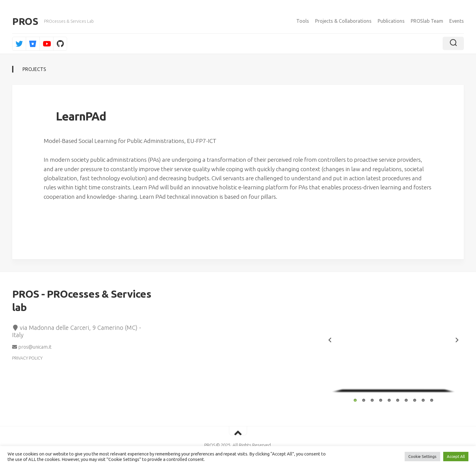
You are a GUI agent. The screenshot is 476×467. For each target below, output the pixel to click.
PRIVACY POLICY (27, 358)
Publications (391, 21)
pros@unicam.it (32, 347)
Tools (303, 21)
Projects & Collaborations (343, 21)
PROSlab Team (427, 21)
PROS (25, 21)
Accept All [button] (456, 456)
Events (457, 21)
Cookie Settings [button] (422, 456)
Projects (34, 69)
